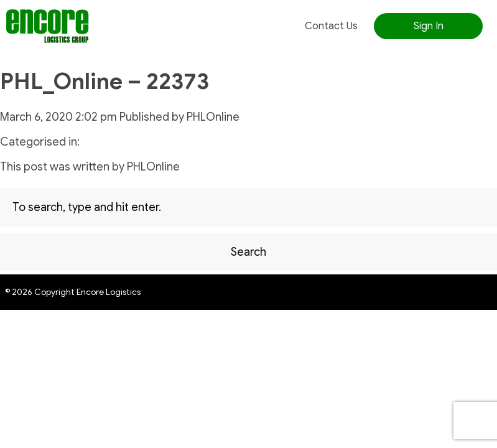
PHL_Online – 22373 (105, 81)
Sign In (429, 26)
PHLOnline (213, 117)
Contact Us (331, 26)
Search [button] (248, 252)
